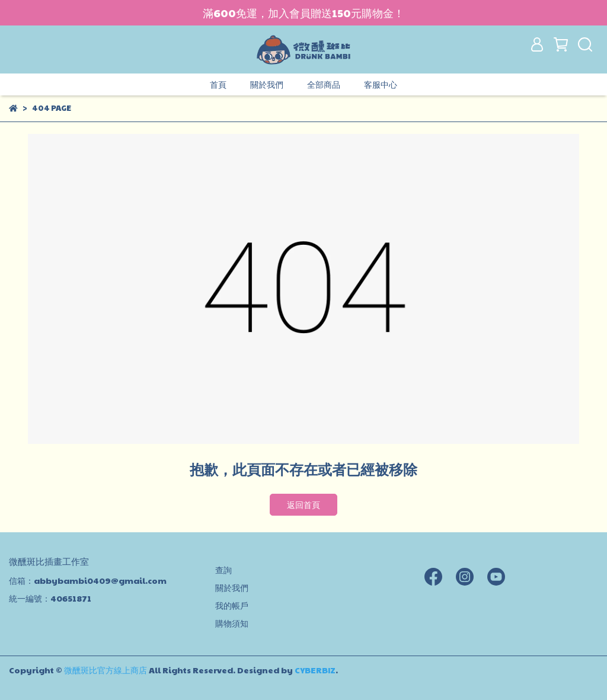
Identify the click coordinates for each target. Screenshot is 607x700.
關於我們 (267, 84)
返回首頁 (303, 504)
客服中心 (381, 84)
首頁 (218, 84)
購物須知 (232, 623)
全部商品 (324, 84)
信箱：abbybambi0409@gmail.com (88, 580)
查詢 (223, 570)
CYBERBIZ (315, 670)
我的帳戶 (232, 605)
